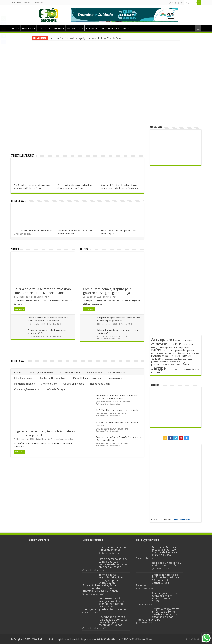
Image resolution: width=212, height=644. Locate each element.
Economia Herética (70, 373)
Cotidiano (19, 373)
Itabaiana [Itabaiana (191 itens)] (182, 353)
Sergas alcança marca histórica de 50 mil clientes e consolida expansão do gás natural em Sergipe (158, 614)
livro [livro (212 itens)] (189, 353)
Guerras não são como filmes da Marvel (113, 548)
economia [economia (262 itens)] (188, 344)
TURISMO (43, 29)
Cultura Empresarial (74, 384)
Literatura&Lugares (24, 378)
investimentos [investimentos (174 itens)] (171, 353)
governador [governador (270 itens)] (180, 350)
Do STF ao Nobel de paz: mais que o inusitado (117, 410)
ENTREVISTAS (74, 29)
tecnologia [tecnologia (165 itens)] (179, 369)
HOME (15, 29)
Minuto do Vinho (49, 384)
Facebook (39, 3)
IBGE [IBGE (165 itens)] (153, 353)
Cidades (15, 250)
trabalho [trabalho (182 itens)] (187, 369)
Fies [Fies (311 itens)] (171, 350)
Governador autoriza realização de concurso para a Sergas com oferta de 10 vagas (113, 621)
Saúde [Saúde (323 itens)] (186, 364)
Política (84, 250)
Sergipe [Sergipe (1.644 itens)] (159, 368)
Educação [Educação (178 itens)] (155, 348)
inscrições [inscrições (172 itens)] (160, 353)
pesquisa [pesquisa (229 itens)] (169, 359)
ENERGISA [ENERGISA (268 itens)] (156, 350)
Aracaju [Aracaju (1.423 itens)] (158, 339)
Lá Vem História (94, 373)
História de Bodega (55, 389)
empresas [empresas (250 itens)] (173, 347)
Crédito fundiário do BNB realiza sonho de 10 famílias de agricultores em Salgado (157, 580)
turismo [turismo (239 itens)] (195, 369)
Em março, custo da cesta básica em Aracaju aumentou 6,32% (165, 597)
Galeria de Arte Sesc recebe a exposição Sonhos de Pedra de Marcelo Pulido (86, 38)
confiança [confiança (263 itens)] (187, 340)
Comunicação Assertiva (27, 389)
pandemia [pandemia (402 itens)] (157, 359)
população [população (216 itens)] (188, 359)
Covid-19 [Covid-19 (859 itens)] (175, 344)
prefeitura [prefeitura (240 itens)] (164, 362)
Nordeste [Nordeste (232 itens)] (176, 356)
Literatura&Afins (117, 373)
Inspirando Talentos (24, 384)
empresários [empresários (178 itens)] (184, 348)
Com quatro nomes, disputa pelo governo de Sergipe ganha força (107, 291)
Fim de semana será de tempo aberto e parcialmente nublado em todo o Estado (113, 563)
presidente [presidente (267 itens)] (175, 362)
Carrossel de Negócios (23, 156)
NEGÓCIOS (28, 29)
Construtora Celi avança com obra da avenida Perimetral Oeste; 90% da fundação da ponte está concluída (104, 604)
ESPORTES (91, 29)
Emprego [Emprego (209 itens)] (164, 347)
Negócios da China (100, 384)
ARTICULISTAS (109, 29)
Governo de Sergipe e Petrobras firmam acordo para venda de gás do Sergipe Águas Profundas (121, 188)
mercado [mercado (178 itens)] (195, 353)
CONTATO (127, 29)
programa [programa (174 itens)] (185, 362)
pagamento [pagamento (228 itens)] (186, 356)
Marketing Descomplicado (54, 378)
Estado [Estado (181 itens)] (165, 350)
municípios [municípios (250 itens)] (156, 356)
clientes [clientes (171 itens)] (178, 340)
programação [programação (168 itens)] (156, 365)
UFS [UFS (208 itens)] (153, 372)
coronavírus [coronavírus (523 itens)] (159, 344)
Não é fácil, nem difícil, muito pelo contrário (33, 231)
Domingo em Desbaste (42, 373)
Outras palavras (115, 378)
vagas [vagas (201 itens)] (158, 372)
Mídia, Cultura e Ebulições (87, 378)
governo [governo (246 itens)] (191, 350)
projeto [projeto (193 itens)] (166, 365)
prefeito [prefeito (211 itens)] (155, 362)
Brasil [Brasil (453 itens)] (170, 340)
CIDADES (58, 29)
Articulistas (17, 201)
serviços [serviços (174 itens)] (170, 369)
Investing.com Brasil (182, 519)
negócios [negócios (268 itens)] (166, 356)
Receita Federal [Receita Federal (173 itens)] (176, 365)
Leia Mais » (20, 309)
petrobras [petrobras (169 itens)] (178, 359)
